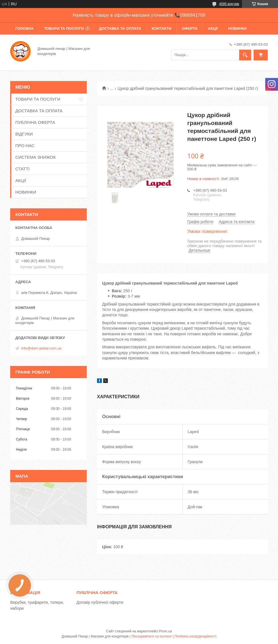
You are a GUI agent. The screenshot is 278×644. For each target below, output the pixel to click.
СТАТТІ (22, 169)
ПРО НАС (25, 146)
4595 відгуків (229, 4)
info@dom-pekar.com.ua (41, 348)
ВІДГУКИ (24, 134)
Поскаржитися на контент (151, 636)
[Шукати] (245, 55)
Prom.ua (166, 631)
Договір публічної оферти (100, 602)
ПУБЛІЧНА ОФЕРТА (35, 122)
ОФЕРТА (190, 28)
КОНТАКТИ (162, 28)
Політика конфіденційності (195, 636)
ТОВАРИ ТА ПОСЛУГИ (64, 28)
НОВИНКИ (237, 28)
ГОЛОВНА (24, 28)
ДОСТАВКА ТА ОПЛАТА (120, 28)
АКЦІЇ (213, 28)
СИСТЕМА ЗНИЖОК (35, 157)
